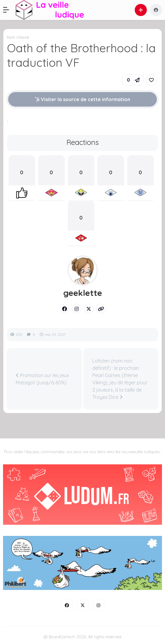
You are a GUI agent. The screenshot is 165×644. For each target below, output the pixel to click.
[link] (151, 80)
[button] (9, 10)
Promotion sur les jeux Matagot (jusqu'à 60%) (42, 379)
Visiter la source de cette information (82, 99)
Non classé (18, 37)
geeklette (83, 293)
